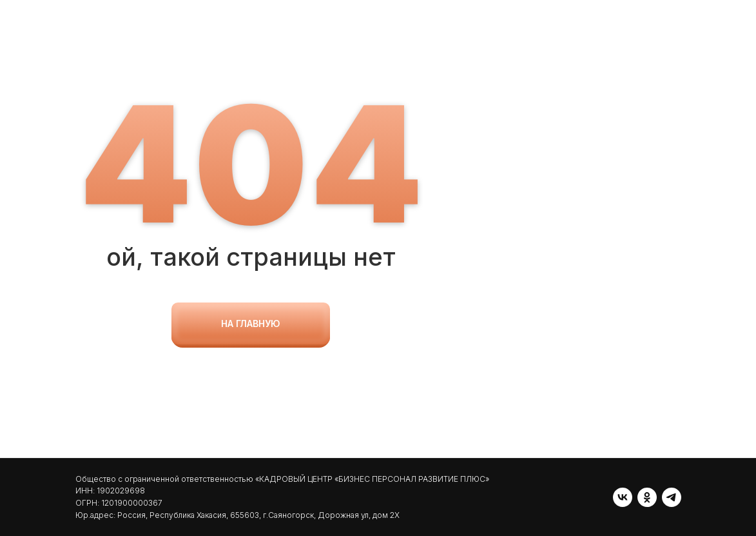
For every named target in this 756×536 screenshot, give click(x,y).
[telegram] (672, 497)
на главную (251, 323)
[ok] (647, 497)
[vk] (623, 497)
